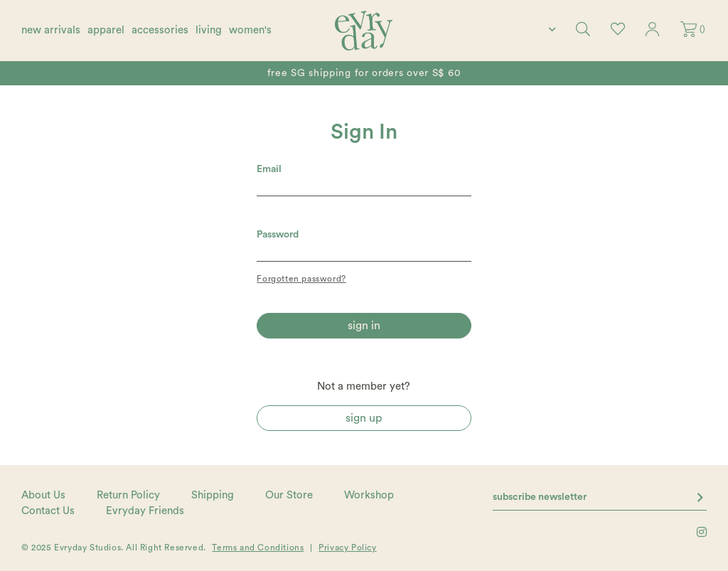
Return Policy (128, 495)
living (209, 30)
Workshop (369, 495)
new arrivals (51, 30)
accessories (160, 30)
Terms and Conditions (258, 548)
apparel (106, 30)
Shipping (213, 495)
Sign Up (364, 418)
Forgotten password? (301, 279)
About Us (43, 495)
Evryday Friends (145, 511)
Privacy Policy (347, 548)
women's (250, 30)
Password (278, 235)
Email (269, 169)
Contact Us (48, 511)
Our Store (289, 495)
